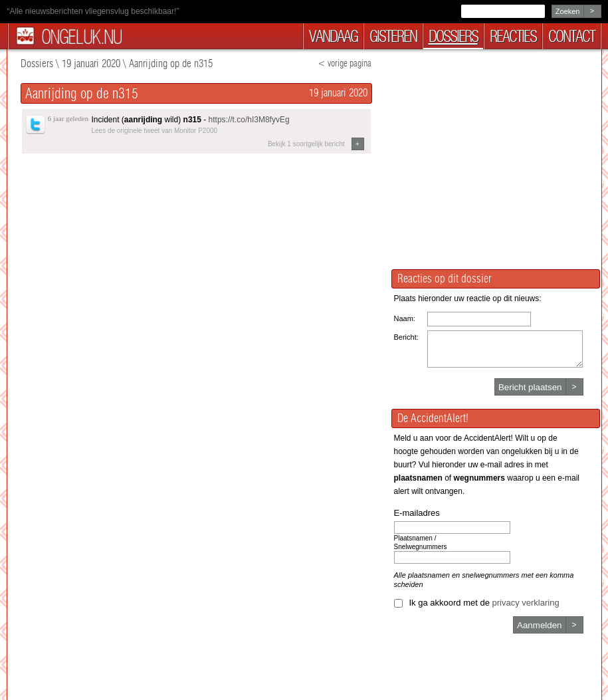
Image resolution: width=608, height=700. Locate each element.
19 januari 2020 (91, 63)
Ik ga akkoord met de (484, 603)
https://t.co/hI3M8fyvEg (249, 120)
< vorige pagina (345, 63)
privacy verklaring (526, 603)
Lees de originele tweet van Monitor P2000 (155, 131)
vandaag (333, 36)
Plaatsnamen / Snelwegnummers (421, 542)
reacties (513, 36)
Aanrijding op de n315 (171, 63)
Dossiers (37, 63)
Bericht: (406, 337)
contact (571, 36)
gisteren (393, 36)
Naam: (405, 318)
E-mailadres (417, 513)
